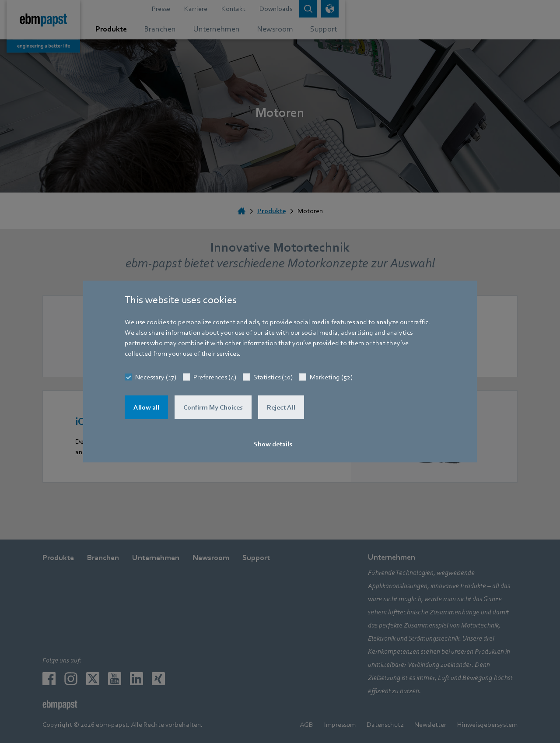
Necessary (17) (156, 377)
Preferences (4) (215, 377)
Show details (273, 444)
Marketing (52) (331, 377)
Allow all (146, 407)
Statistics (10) (273, 377)
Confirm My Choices (213, 407)
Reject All (281, 407)
